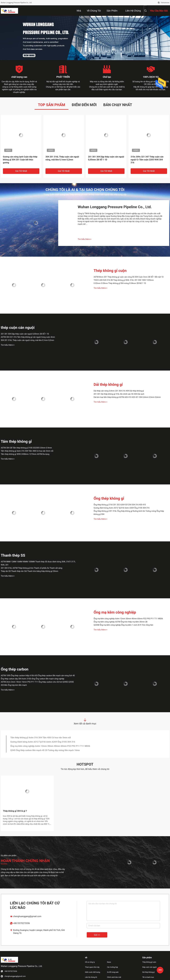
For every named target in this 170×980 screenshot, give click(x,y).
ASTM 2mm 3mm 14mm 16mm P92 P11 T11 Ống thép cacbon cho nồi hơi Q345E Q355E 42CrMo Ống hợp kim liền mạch (37, 683)
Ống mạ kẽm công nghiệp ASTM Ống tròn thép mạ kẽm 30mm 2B (121, 622)
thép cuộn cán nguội (18, 328)
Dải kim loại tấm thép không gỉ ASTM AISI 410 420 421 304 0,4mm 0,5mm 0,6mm (127, 397)
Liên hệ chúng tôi (91, 977)
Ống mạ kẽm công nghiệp (115, 612)
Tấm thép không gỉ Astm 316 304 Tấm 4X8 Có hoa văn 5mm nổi (27, 451)
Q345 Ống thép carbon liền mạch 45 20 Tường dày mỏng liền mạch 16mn (45, 750)
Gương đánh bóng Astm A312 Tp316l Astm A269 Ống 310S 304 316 (122, 508)
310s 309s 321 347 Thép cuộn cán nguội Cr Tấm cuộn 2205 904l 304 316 (147, 160)
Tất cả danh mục (148, 977)
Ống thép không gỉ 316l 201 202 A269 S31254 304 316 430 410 (120, 505)
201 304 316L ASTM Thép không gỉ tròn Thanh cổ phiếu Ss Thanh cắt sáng (31, 568)
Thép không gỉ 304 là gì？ (15, 811)
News (109, 962)
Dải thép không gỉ (108, 385)
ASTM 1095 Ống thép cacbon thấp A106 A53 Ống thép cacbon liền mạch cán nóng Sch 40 (38, 676)
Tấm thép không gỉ (16, 441)
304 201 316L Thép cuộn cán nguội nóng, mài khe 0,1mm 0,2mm (62, 158)
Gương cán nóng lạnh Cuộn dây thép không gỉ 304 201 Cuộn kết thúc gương (20, 160)
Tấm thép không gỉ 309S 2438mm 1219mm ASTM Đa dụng (25, 454)
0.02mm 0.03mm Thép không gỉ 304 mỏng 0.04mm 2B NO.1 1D (120, 283)
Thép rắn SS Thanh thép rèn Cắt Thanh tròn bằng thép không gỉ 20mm (30, 571)
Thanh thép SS (13, 555)
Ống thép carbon (15, 669)
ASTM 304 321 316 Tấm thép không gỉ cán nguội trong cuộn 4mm (28, 337)
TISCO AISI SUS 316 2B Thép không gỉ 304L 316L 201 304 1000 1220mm (124, 280)
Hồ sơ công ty (90, 962)
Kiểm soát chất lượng (93, 972)
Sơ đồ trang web (113, 972)
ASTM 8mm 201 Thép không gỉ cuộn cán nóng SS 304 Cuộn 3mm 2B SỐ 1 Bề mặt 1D (129, 277)
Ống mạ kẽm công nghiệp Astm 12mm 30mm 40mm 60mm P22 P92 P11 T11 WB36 (128, 619)
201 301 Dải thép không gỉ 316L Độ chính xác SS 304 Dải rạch (119, 394)
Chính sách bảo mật (114, 977)
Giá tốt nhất (21, 171)
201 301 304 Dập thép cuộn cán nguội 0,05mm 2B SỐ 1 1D (106, 158)
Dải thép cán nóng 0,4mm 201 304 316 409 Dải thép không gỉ (119, 391)
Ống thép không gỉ (109, 498)
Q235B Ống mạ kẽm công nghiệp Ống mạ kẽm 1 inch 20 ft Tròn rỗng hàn (123, 625)
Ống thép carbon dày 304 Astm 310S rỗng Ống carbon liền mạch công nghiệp (32, 679)
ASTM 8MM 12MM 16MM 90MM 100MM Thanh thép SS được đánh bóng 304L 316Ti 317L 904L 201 (38, 563)
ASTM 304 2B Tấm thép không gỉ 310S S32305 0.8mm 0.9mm (26, 448)
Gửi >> (97, 935)
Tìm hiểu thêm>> (85, 239)
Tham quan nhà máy (92, 967)
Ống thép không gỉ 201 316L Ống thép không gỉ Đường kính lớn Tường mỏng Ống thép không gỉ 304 (129, 513)
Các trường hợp (112, 967)
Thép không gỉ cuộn (110, 271)
